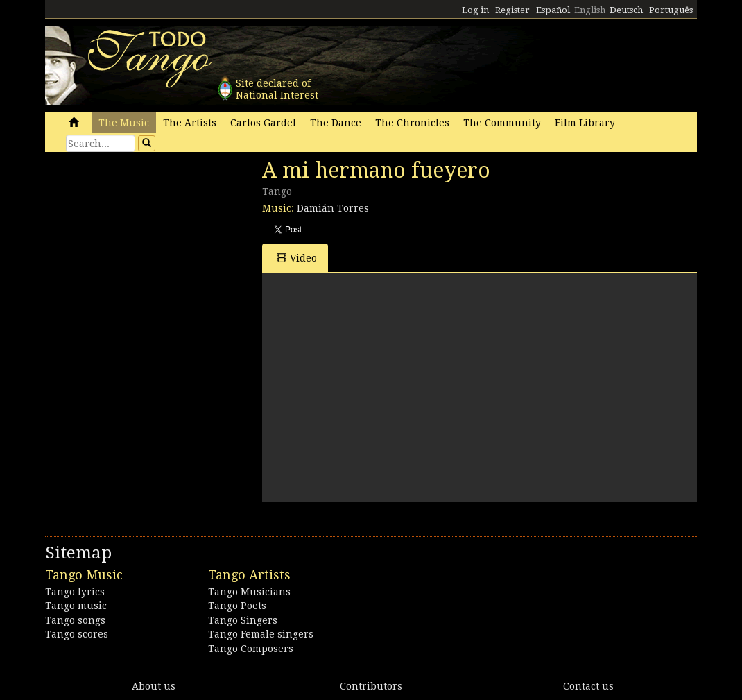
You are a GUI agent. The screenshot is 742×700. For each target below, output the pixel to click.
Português (671, 10)
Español (553, 10)
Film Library (585, 123)
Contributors (371, 686)
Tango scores (77, 634)
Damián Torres (333, 208)
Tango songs (75, 620)
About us (154, 686)
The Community (502, 123)
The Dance (336, 123)
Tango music (76, 606)
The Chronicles (412, 123)
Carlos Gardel (263, 123)
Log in (475, 10)
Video (297, 258)
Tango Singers (243, 620)
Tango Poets (237, 606)
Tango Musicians (249, 592)
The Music (124, 123)
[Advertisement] (149, 253)
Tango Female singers (261, 634)
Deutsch (626, 10)
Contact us (588, 686)
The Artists (190, 123)
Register (512, 10)
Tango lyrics (75, 592)
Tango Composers (251, 649)
